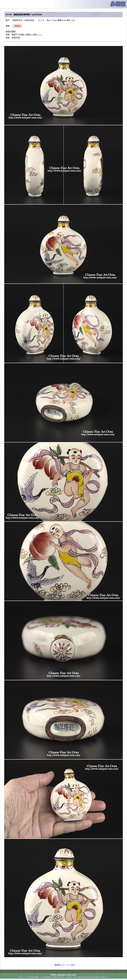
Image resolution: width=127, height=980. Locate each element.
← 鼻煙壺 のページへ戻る (63, 965)
